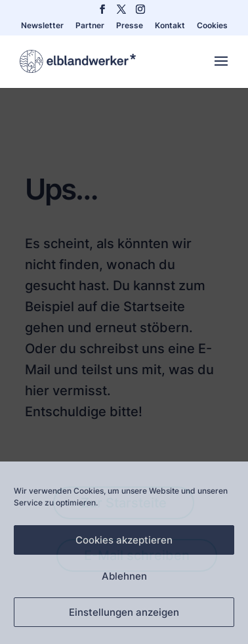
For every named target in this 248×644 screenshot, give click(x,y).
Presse (130, 26)
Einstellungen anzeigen (124, 612)
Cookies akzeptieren (124, 540)
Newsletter (42, 26)
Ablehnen (124, 576)
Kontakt (170, 26)
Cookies (212, 26)
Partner (90, 26)
